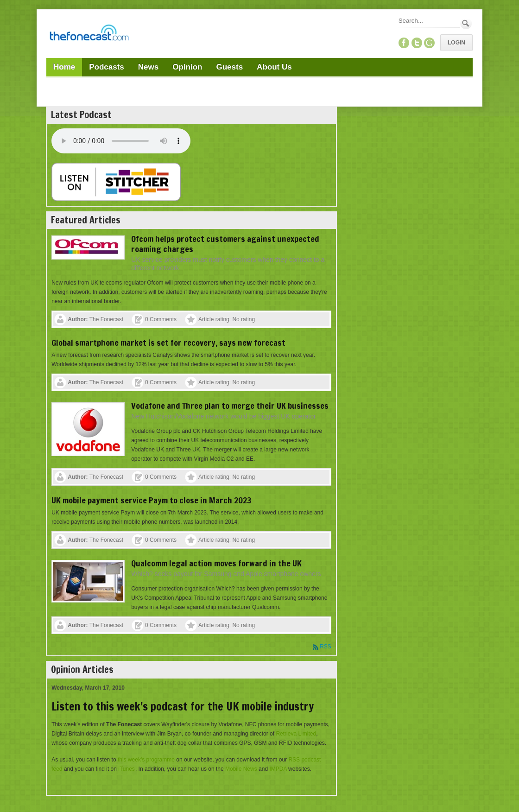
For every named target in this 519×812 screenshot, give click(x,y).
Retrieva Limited (296, 734)
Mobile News (241, 769)
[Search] (429, 21)
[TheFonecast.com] (89, 34)
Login (456, 43)
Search (466, 23)
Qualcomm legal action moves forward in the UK (216, 563)
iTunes (127, 769)
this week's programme (146, 760)
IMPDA (278, 769)
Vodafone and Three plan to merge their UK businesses (230, 406)
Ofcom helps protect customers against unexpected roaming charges (225, 244)
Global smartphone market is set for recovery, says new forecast (168, 343)
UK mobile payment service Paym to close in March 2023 (152, 500)
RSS (326, 647)
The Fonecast (106, 319)
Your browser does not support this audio (121, 141)
